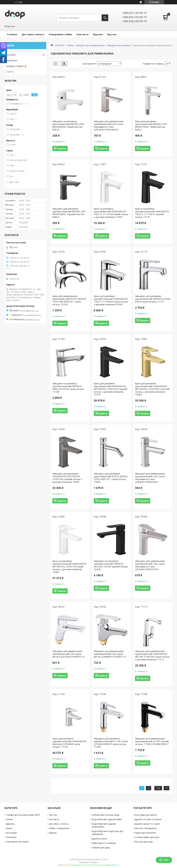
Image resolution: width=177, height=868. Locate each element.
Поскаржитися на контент (81, 865)
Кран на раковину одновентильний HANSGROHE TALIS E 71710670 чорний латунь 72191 (152, 213)
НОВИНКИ (12, 61)
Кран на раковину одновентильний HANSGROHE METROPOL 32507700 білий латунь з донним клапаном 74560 (69, 566)
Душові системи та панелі (148, 819)
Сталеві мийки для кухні (147, 837)
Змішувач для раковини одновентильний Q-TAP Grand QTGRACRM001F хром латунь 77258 (111, 743)
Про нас (112, 34)
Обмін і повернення (59, 828)
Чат (164, 860)
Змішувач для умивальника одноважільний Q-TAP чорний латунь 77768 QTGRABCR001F (152, 741)
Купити (62, 148)
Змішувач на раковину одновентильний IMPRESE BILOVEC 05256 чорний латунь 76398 (111, 565)
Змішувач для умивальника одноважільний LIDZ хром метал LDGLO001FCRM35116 (68, 654)
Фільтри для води (144, 842)
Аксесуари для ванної (146, 815)
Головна (12, 34)
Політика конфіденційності (107, 865)
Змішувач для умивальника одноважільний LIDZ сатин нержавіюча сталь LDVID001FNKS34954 (150, 565)
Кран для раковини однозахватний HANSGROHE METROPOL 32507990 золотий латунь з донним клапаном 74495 (152, 389)
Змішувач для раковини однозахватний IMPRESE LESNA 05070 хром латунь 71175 (153, 299)
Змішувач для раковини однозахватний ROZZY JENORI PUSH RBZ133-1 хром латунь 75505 (111, 478)
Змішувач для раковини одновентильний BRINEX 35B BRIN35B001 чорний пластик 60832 (69, 213)
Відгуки (98, 34)
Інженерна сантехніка (17, 842)
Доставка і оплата (33, 34)
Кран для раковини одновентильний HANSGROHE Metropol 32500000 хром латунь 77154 (69, 743)
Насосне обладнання (146, 828)
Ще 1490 (14, 182)
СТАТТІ (10, 72)
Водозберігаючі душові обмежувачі (104, 825)
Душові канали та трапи (147, 824)
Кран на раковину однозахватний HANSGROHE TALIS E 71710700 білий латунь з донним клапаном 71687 (111, 213)
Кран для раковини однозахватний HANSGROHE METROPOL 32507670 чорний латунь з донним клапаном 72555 (110, 389)
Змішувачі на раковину (119, 45)
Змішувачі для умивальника (90, 45)
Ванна (70, 45)
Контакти (83, 34)
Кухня (9, 828)
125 (158, 788)
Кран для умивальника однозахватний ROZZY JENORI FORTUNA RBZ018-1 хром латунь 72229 (69, 300)
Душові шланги (100, 839)
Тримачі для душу (101, 847)
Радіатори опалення (145, 833)
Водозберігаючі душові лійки (107, 819)
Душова (10, 824)
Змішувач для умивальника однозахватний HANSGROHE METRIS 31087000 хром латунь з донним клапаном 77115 (152, 655)
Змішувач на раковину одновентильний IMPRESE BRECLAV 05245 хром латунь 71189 (68, 388)
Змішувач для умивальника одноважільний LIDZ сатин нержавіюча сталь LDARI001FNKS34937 (150, 478)
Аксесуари (11, 833)
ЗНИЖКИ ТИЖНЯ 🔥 (16, 66)
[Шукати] (105, 18)
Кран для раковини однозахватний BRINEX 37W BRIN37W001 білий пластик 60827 (151, 125)
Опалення (11, 837)
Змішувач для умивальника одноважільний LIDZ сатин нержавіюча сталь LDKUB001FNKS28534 (109, 125)
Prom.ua (104, 859)
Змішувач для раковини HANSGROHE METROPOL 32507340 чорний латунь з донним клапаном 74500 (67, 478)
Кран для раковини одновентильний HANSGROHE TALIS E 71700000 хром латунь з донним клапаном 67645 (111, 300)
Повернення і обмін (60, 34)
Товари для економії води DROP (23, 815)
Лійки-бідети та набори (104, 843)
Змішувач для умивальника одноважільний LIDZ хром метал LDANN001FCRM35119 (110, 654)
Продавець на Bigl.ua (88, 862)
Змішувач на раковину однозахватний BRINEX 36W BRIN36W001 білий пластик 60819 (68, 125)
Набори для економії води (106, 815)
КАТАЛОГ (60, 45)
